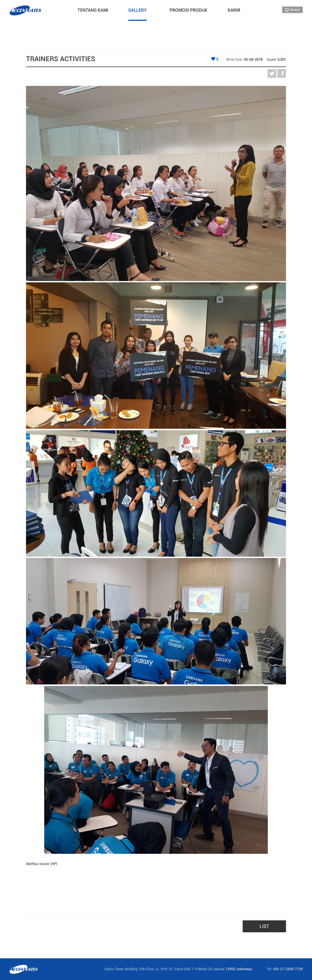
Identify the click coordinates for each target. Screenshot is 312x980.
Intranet (292, 10)
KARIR (234, 10)
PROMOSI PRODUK (188, 10)
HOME (36, 23)
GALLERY (137, 10)
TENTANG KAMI (93, 10)
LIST (264, 926)
